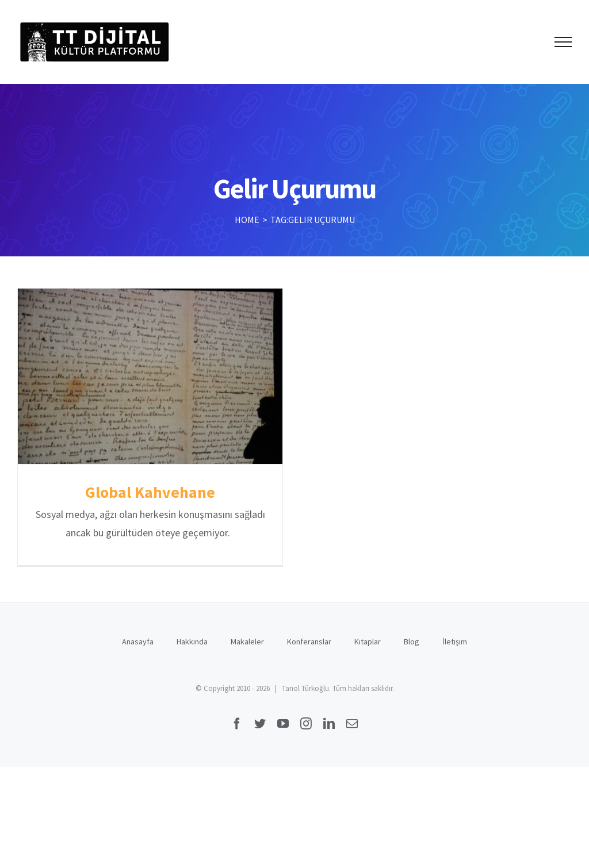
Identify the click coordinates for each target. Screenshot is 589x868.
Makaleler (247, 637)
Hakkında (192, 637)
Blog (412, 637)
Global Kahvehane (150, 492)
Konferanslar (309, 637)
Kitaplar (368, 637)
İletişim (455, 637)
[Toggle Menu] (563, 42)
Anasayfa (138, 637)
